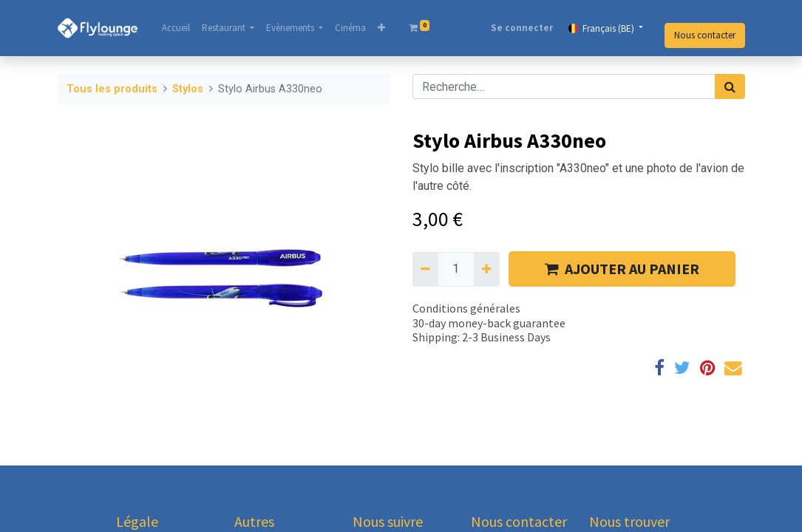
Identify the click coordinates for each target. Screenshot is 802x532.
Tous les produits (112, 89)
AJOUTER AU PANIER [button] (622, 269)
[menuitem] (177, 28)
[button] (382, 28)
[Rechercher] (730, 86)
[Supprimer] (425, 269)
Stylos (188, 89)
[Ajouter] (487, 269)
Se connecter (522, 28)
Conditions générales (466, 308)
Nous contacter (705, 35)
